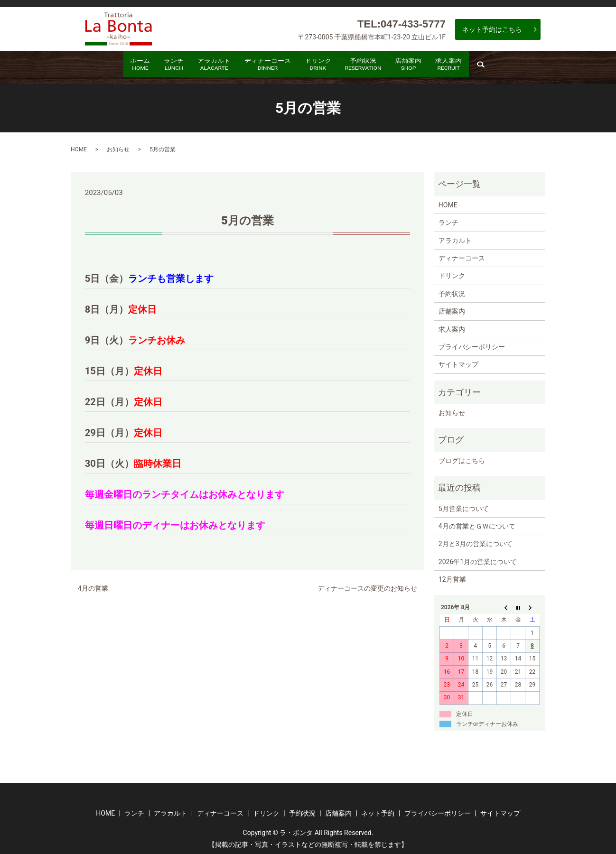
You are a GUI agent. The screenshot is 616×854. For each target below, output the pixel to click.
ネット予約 (378, 809)
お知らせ (118, 146)
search (527, 69)
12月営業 (452, 576)
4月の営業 (93, 585)
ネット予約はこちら (492, 29)
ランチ (148, 66)
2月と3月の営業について (476, 540)
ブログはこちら (462, 457)
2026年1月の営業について (478, 558)
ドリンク (323, 66)
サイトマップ (458, 361)
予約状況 (378, 66)
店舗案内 (434, 66)
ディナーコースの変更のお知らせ (367, 585)
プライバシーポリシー (472, 343)
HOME (79, 146)
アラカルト (199, 66)
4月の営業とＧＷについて (477, 522)
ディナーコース (262, 66)
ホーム (104, 66)
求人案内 (485, 66)
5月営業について (464, 505)
